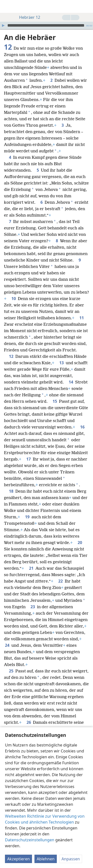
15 (55, 401)
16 (82, 427)
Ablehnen (46, 859)
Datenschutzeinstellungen (30, 840)
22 (61, 581)
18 (11, 491)
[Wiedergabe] (3, 25)
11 (82, 318)
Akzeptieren (18, 859)
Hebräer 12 (27, 17)
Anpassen (71, 859)
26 (29, 722)
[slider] (46, 25)
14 (71, 382)
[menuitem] (7, 6)
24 (7, 645)
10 (14, 299)
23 (33, 607)
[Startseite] (7, 6)
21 (31, 568)
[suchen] (87, 6)
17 (29, 459)
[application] (46, 25)
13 (62, 363)
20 (80, 543)
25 (11, 671)
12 (11, 356)
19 (27, 517)
